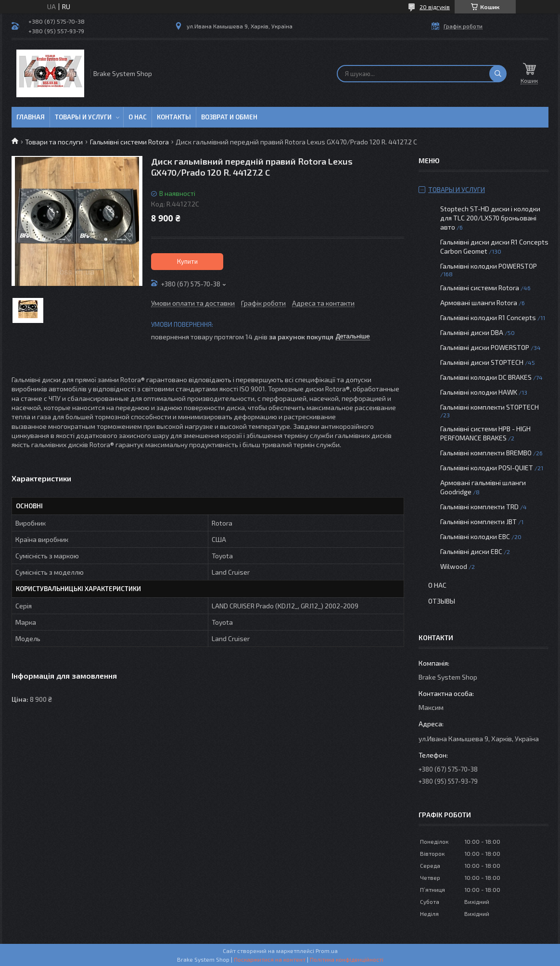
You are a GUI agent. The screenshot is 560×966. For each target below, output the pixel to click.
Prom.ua (327, 951)
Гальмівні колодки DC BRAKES (486, 377)
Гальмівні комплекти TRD (479, 507)
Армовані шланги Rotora (479, 303)
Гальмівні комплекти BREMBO (486, 453)
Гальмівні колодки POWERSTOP (489, 266)
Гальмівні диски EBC (471, 551)
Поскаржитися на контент (270, 959)
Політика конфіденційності (347, 959)
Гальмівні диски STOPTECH (482, 362)
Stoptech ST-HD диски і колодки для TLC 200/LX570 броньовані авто (490, 218)
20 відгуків (435, 7)
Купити (187, 261)
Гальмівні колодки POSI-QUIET (487, 468)
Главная (31, 117)
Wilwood (454, 566)
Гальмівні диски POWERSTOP (485, 347)
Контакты (174, 117)
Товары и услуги (83, 117)
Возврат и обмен (229, 117)
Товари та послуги (54, 142)
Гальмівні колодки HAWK (479, 392)
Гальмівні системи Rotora (129, 142)
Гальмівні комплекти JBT (478, 522)
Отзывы (442, 601)
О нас (138, 117)
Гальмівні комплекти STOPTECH (490, 407)
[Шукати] (498, 74)
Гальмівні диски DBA (472, 332)
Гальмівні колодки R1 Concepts (489, 317)
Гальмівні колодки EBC (475, 536)
